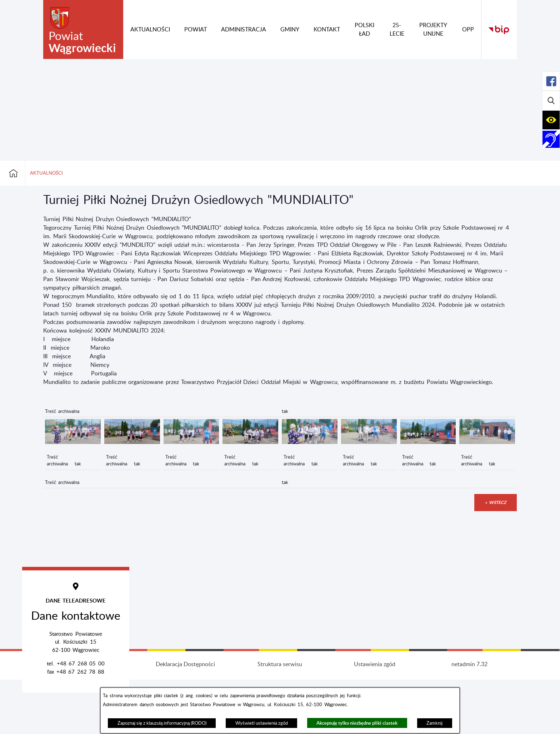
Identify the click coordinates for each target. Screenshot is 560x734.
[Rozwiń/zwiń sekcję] (551, 81)
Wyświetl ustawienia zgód (262, 723)
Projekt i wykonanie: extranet (91, 719)
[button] (73, 442)
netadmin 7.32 (469, 719)
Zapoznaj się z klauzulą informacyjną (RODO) (162, 723)
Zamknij (434, 723)
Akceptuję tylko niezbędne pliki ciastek (357, 723)
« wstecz (496, 502)
